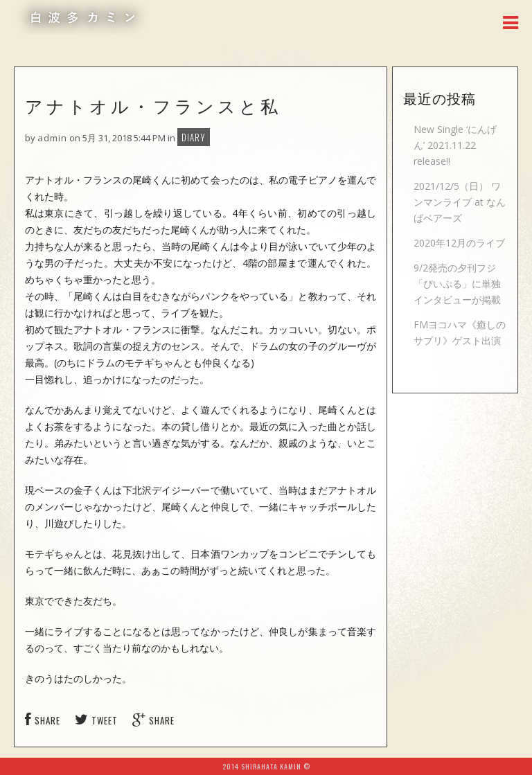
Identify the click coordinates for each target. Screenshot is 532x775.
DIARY (194, 137)
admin (52, 138)
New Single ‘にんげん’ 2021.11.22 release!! (455, 145)
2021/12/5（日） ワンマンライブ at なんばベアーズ (460, 202)
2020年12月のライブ (459, 243)
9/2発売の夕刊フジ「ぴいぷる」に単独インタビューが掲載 (457, 284)
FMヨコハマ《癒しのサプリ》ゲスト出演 (460, 332)
